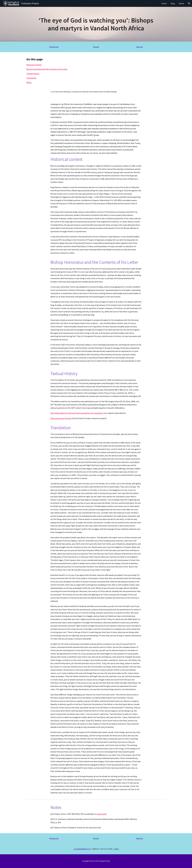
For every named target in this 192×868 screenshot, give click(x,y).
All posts (96, 47)
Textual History (33, 74)
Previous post (54, 47)
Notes (29, 82)
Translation (31, 78)
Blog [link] (173, 3)
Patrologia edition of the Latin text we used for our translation (77, 413)
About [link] (182, 3)
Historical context (34, 65)
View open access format (61, 418)
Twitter (116, 849)
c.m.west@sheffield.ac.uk (82, 849)
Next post (140, 47)
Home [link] (164, 3)
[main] (96, 24)
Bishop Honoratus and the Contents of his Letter (47, 69)
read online (101, 814)
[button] (189, 3)
